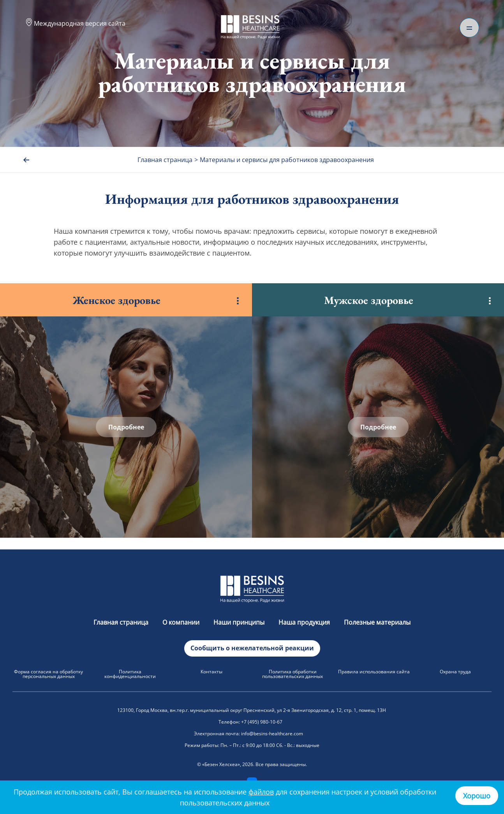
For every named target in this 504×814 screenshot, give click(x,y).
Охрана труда (455, 672)
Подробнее (126, 427)
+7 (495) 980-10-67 (262, 722)
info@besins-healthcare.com (272, 734)
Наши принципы (240, 622)
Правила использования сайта (374, 672)
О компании (182, 622)
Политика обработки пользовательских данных (293, 674)
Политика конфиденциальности (130, 674)
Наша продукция (305, 622)
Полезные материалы (377, 622)
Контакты (211, 672)
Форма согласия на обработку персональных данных (48, 674)
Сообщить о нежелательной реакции (252, 648)
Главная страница (122, 622)
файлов (261, 792)
